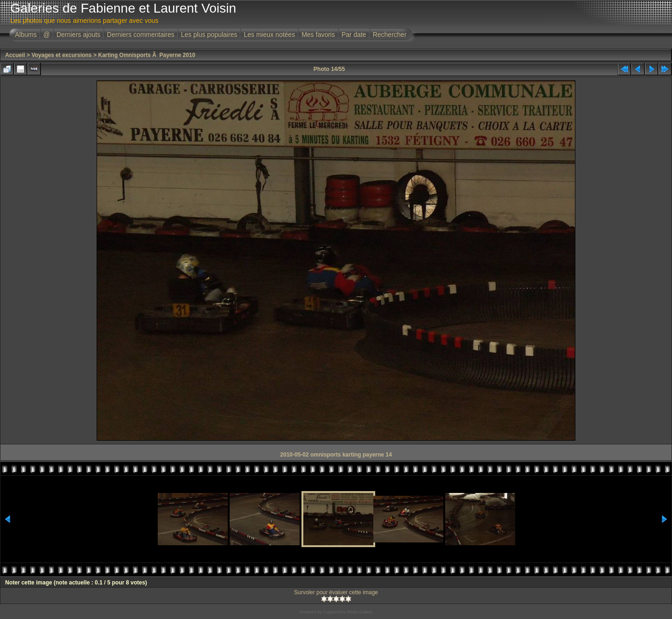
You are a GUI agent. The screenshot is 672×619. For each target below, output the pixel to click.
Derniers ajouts (78, 35)
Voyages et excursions (61, 55)
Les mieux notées (269, 35)
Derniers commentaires (141, 35)
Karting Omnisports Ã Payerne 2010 (147, 55)
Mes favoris (318, 35)
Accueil (15, 55)
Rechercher (390, 35)
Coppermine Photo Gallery (348, 612)
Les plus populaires (209, 35)
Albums (26, 35)
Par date (354, 35)
